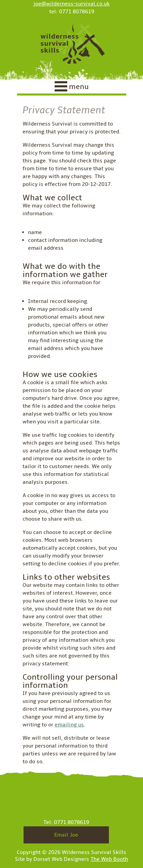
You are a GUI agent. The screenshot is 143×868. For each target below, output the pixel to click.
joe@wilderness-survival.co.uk (71, 4)
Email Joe (66, 835)
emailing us (69, 725)
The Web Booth (109, 859)
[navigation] (72, 88)
